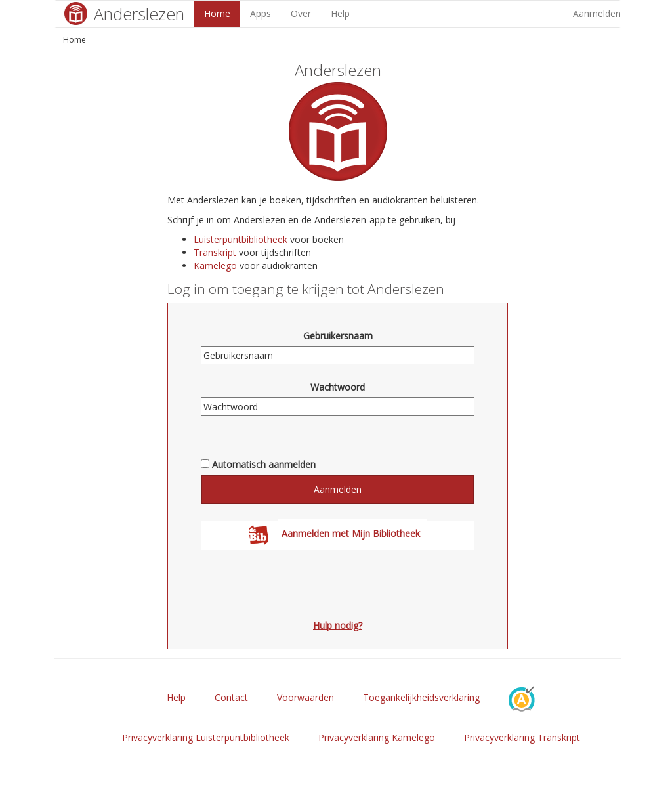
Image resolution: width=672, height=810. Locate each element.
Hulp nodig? (338, 625)
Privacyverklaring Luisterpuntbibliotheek (206, 737)
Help (340, 13)
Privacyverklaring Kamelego (377, 737)
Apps (261, 13)
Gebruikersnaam (338, 336)
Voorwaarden (305, 697)
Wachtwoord (338, 387)
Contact (231, 697)
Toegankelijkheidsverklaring (421, 697)
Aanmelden (597, 13)
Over (301, 13)
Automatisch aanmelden (264, 464)
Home (217, 13)
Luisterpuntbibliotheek (241, 239)
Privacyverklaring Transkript (522, 737)
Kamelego (215, 266)
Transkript (215, 252)
